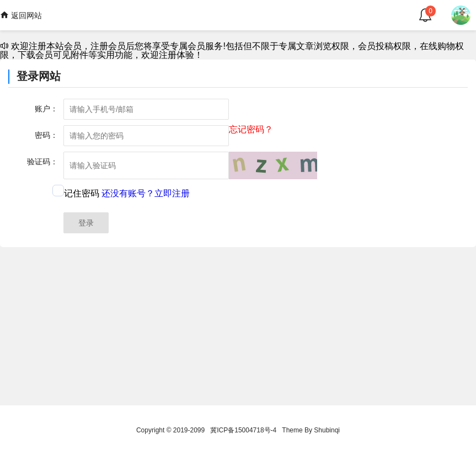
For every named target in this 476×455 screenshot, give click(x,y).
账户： (46, 109)
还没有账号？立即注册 (146, 193)
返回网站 (21, 15)
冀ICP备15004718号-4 (243, 430)
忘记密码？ (251, 130)
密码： (46, 135)
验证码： (42, 162)
